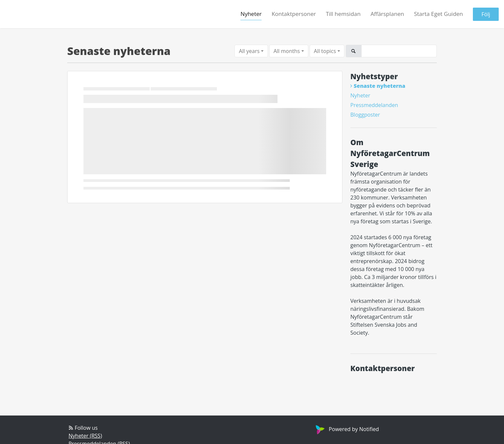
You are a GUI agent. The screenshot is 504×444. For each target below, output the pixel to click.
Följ (486, 14)
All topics (325, 51)
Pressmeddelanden (374, 105)
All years (249, 51)
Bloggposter (365, 115)
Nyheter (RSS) (85, 436)
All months (287, 51)
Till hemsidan (343, 14)
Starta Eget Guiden (438, 14)
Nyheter (251, 14)
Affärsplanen (387, 14)
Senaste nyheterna (379, 86)
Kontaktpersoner (294, 14)
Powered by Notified (347, 429)
